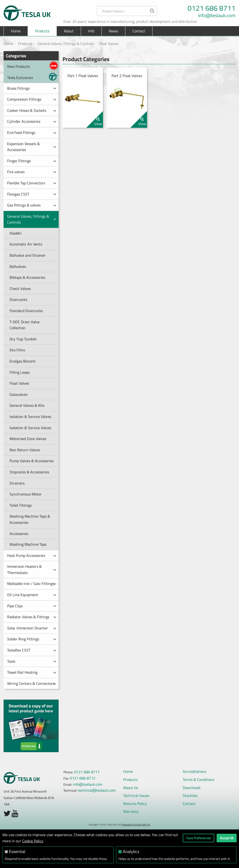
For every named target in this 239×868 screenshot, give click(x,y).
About (69, 31)
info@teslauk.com (217, 15)
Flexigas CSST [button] (32, 194)
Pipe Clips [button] (32, 606)
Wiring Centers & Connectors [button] (32, 683)
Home (16, 31)
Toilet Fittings (21, 505)
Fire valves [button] (32, 172)
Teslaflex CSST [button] (32, 650)
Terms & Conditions (198, 780)
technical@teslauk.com (97, 790)
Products (25, 44)
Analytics (131, 851)
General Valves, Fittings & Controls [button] (32, 219)
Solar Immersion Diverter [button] (32, 628)
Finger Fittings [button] (32, 161)
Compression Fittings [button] (32, 99)
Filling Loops (20, 372)
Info (91, 31)
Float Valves (109, 44)
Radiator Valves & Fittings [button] (32, 617)
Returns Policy (135, 804)
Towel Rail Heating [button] (32, 672)
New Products (33, 66)
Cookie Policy (33, 841)
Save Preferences (198, 838)
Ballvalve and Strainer (28, 255)
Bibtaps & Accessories (27, 277)
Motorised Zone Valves (28, 439)
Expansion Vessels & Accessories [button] (32, 147)
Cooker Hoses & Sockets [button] (32, 110)
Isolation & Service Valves (30, 417)
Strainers (17, 483)
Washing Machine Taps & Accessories (30, 519)
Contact (139, 31)
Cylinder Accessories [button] (32, 121)
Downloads (192, 788)
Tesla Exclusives (33, 77)
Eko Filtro (17, 350)
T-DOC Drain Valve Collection (25, 325)
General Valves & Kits (27, 405)
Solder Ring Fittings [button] (32, 639)
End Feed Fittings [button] (32, 132)
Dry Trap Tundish (23, 339)
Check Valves (20, 289)
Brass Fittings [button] (32, 88)
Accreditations (194, 771)
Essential (17, 851)
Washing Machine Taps (28, 544)
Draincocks (18, 299)
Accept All (227, 838)
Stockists (190, 795)
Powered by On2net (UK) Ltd (136, 825)
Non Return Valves (25, 450)
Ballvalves (18, 266)
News (113, 31)
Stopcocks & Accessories (29, 472)
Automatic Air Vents (26, 244)
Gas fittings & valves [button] (32, 205)
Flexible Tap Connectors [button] (32, 183)
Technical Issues (136, 795)
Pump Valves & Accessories (32, 461)
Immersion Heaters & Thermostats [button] (32, 569)
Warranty (131, 811)
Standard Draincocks (26, 311)
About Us (131, 788)
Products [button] (42, 31)
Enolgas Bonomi (23, 361)
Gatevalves (18, 394)
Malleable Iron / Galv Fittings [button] (32, 584)
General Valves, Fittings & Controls (66, 44)
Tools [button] (32, 661)
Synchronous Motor (25, 494)
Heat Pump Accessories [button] (32, 555)
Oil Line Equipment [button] (32, 595)
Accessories (19, 534)
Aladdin (16, 233)
